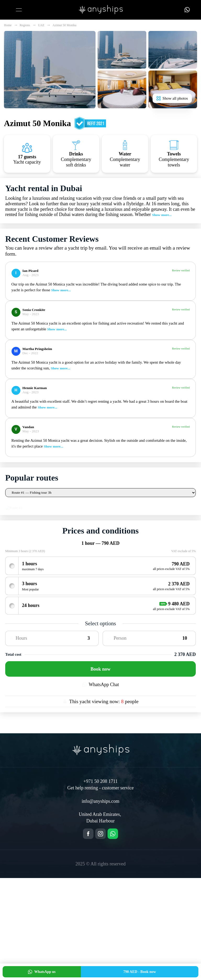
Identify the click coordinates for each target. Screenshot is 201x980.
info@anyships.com (100, 903)
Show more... (162, 215)
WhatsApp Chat (101, 786)
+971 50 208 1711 (101, 883)
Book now (101, 771)
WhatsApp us (42, 972)
